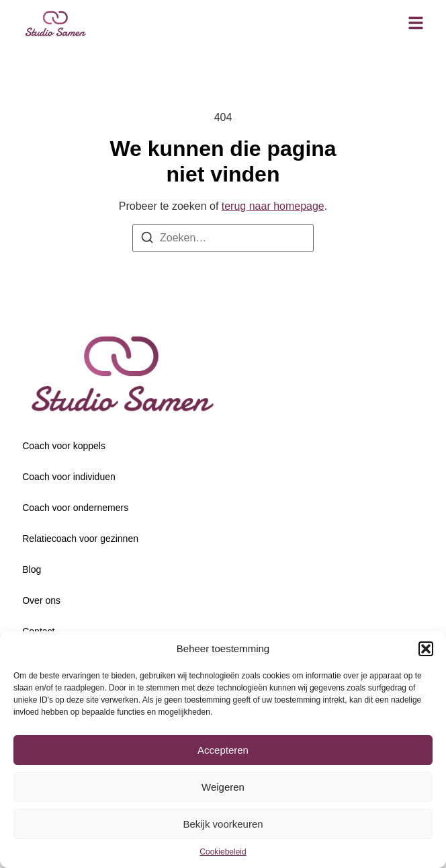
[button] (426, 649)
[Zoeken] (147, 240)
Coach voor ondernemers (75, 508)
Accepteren (223, 750)
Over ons (41, 600)
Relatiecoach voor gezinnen (80, 539)
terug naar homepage (273, 206)
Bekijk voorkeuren (223, 824)
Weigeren (223, 787)
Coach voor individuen (69, 477)
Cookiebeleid (223, 852)
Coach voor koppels (64, 446)
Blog (32, 569)
